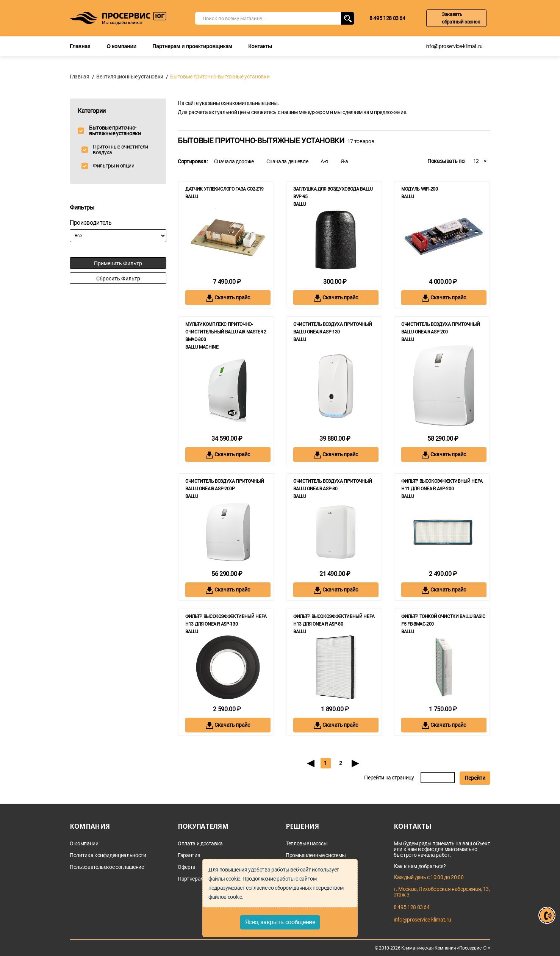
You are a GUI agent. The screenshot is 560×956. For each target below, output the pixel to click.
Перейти (475, 778)
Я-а (344, 161)
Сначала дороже (234, 161)
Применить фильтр (118, 263)
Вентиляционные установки (130, 77)
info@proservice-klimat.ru (454, 46)
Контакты (260, 46)
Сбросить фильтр (118, 279)
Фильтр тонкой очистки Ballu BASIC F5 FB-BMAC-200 (443, 620)
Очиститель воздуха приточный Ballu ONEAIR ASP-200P (224, 485)
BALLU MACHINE (202, 347)
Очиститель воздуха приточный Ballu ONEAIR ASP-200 (440, 328)
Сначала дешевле (287, 161)
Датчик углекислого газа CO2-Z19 (224, 189)
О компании (121, 46)
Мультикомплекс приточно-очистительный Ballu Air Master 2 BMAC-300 (226, 332)
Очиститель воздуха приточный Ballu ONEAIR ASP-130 (332, 328)
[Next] (356, 763)
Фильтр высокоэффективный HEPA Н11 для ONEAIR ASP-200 (442, 485)
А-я (324, 161)
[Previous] (311, 763)
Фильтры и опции (114, 166)
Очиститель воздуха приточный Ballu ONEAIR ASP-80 (332, 485)
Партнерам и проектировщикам (192, 46)
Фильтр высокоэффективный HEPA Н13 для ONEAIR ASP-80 (334, 620)
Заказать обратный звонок (461, 18)
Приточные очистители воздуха (120, 150)
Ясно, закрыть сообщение (280, 922)
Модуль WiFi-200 (420, 189)
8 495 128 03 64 (387, 18)
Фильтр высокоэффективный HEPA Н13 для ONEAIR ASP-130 (226, 620)
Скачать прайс (228, 298)
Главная (80, 46)
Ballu (192, 197)
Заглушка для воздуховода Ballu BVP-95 (333, 193)
